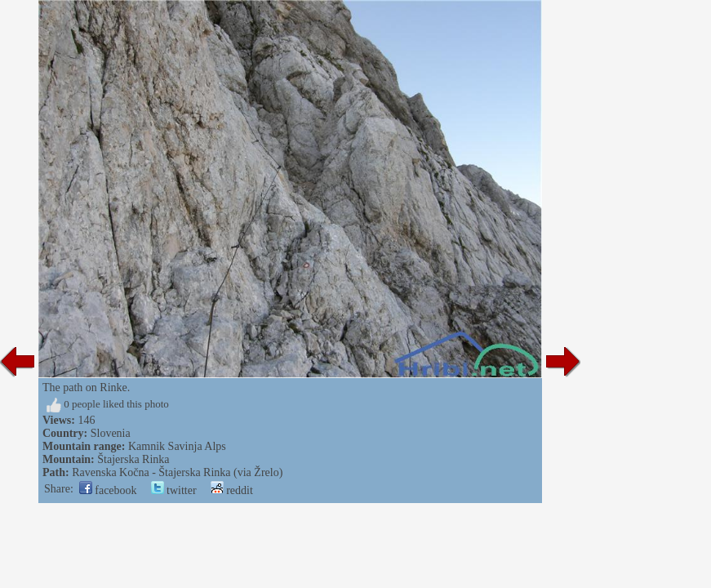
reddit (232, 490)
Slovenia (111, 433)
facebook (108, 490)
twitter (174, 490)
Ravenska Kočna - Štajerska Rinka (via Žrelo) (177, 472)
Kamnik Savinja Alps (177, 446)
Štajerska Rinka (133, 459)
